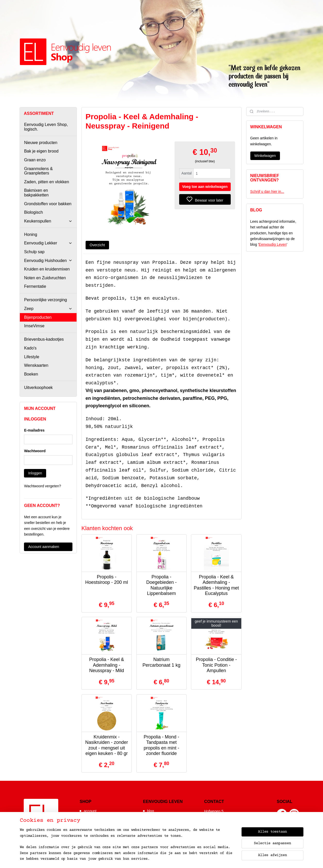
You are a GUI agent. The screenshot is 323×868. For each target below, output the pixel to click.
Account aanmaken (44, 547)
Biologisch (33, 212)
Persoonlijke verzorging (45, 300)
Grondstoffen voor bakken (48, 204)
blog (151, 811)
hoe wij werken (96, 816)
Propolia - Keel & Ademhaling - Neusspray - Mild (107, 665)
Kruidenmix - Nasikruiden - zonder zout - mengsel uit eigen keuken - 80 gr (107, 745)
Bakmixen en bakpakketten (36, 193)
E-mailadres (34, 430)
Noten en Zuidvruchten (45, 278)
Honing (31, 234)
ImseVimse (34, 326)
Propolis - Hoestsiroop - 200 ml (107, 580)
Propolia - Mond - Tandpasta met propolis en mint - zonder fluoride (161, 745)
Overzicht (97, 245)
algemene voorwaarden (103, 827)
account (90, 811)
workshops (156, 821)
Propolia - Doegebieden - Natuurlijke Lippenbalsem (161, 585)
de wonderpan (159, 832)
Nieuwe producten (41, 143)
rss (183, 859)
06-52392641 (219, 826)
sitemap (169, 859)
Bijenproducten (38, 317)
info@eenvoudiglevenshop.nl (232, 831)
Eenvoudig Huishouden (48, 261)
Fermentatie (35, 286)
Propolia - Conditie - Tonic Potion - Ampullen (216, 665)
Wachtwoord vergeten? (42, 486)
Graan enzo (35, 160)
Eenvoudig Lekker (48, 243)
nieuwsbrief (93, 821)
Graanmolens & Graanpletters (38, 171)
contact (90, 832)
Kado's (30, 348)
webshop (154, 816)
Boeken (31, 374)
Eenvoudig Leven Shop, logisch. (46, 127)
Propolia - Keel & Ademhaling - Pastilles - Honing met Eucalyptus (216, 585)
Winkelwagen (265, 156)
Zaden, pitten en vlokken (46, 182)
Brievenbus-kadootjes (44, 339)
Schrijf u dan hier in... (267, 192)
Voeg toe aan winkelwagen (205, 187)
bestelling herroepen (209, 859)
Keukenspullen (48, 221)
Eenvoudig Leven (273, 244)
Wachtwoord (35, 451)
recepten (154, 827)
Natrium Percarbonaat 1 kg (161, 662)
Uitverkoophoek (38, 388)
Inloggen (35, 473)
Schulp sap (34, 252)
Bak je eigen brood (41, 151)
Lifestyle (32, 357)
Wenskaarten (36, 365)
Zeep (48, 309)
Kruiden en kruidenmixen (47, 269)
